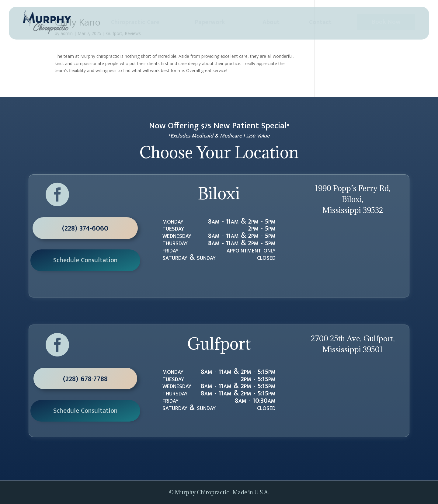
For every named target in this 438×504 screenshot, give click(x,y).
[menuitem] (135, 22)
